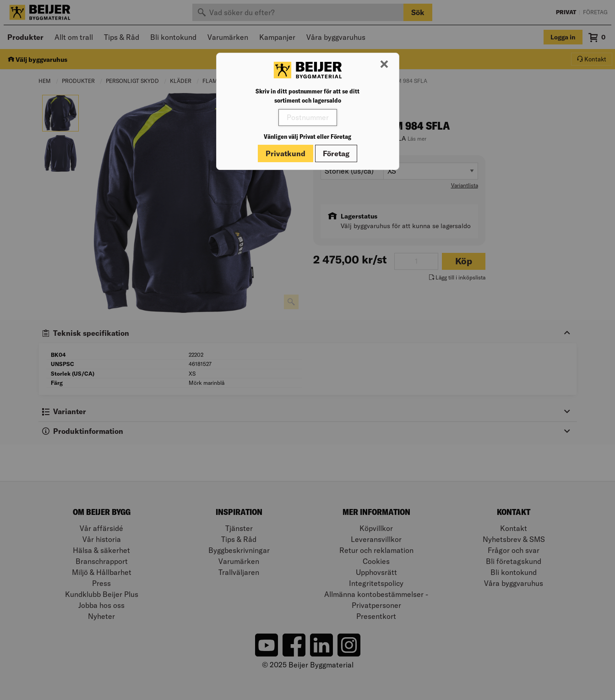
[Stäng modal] (384, 65)
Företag (336, 153)
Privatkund (286, 153)
